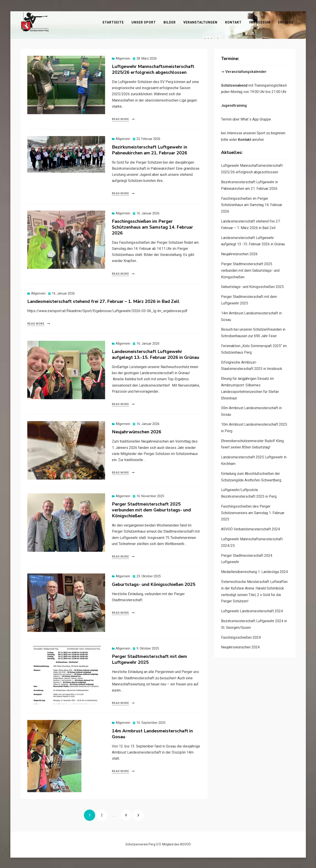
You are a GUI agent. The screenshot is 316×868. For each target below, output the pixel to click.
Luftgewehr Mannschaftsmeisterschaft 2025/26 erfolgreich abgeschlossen (153, 68)
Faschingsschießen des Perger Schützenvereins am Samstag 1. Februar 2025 (253, 512)
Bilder (191, 22)
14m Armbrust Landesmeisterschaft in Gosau (152, 733)
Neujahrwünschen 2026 (137, 431)
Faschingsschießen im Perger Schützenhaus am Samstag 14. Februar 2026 (152, 226)
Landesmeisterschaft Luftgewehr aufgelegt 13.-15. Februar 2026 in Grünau (156, 354)
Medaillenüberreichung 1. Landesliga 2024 (254, 571)
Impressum (281, 22)
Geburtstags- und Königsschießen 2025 (154, 584)
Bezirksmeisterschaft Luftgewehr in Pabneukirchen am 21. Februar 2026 (150, 149)
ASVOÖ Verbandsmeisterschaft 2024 (250, 528)
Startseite (135, 22)
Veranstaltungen (222, 22)
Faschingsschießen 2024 (241, 637)
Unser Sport (165, 22)
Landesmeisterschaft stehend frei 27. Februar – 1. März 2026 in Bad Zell (103, 301)
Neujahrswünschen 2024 (240, 646)
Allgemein (123, 58)
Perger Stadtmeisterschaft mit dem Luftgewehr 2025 (149, 658)
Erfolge (288, 27)
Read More (120, 118)
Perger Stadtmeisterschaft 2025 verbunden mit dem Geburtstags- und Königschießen (151, 509)
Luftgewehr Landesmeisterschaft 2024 (252, 610)
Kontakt (255, 22)
